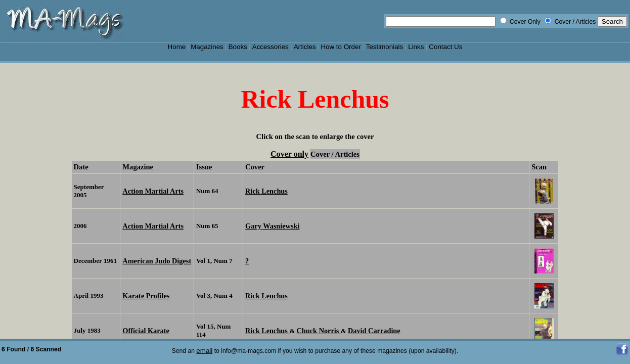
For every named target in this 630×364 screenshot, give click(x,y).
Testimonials (385, 47)
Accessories (271, 47)
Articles (305, 47)
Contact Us (445, 47)
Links (416, 47)
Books (238, 47)
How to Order (341, 47)
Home (177, 47)
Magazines (207, 47)
